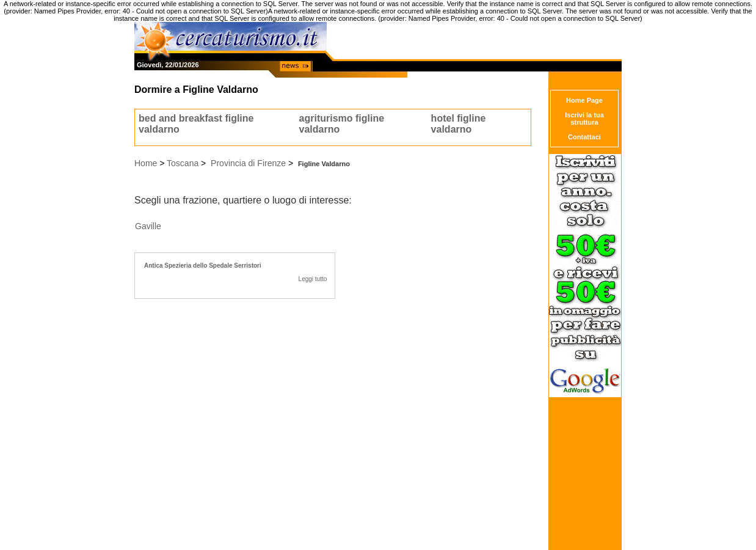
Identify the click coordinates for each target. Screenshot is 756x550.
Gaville (148, 226)
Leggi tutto (313, 279)
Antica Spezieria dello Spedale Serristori (203, 266)
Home (146, 163)
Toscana (183, 163)
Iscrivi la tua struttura (584, 119)
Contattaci (584, 137)
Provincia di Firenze (248, 163)
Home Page (584, 100)
